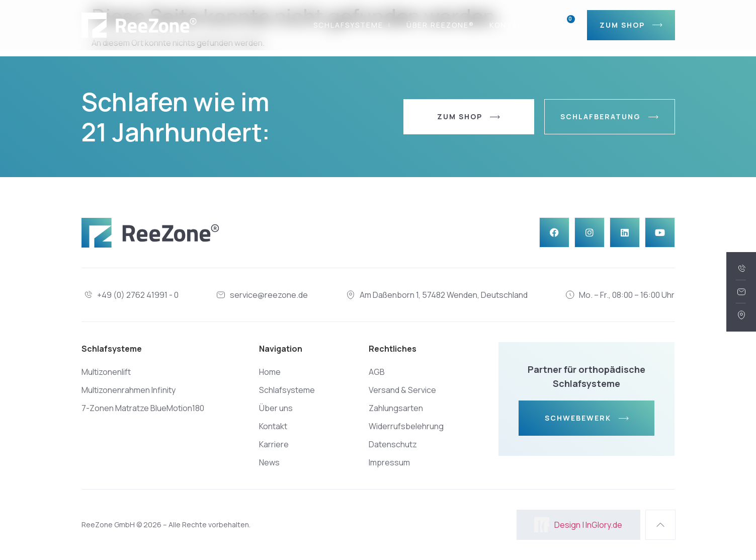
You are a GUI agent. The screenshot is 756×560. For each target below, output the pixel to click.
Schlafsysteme (352, 25)
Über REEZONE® (440, 25)
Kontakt (509, 25)
